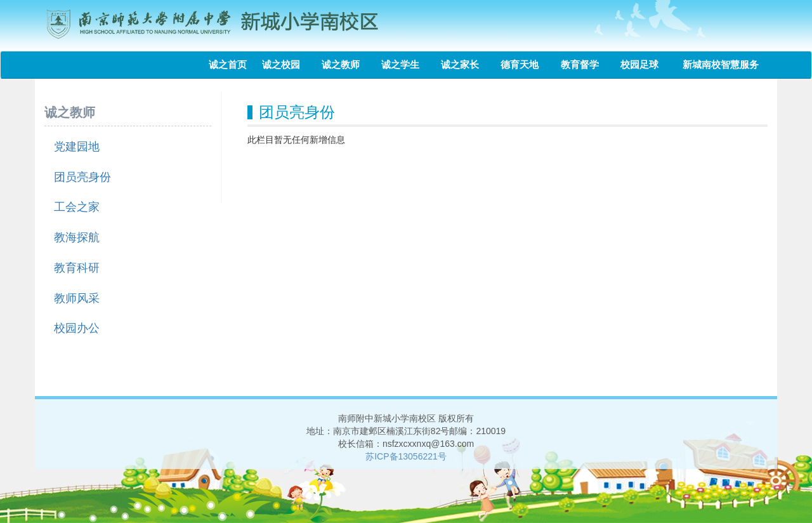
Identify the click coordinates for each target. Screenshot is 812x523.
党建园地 (77, 147)
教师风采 (77, 298)
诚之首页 (228, 64)
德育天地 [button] (524, 64)
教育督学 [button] (584, 64)
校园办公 (77, 328)
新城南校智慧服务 (721, 64)
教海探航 (77, 237)
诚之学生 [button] (405, 64)
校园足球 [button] (644, 64)
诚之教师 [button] (345, 64)
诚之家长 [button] (464, 64)
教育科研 (77, 268)
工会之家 (77, 207)
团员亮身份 (82, 177)
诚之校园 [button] (285, 64)
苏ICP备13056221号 (406, 456)
